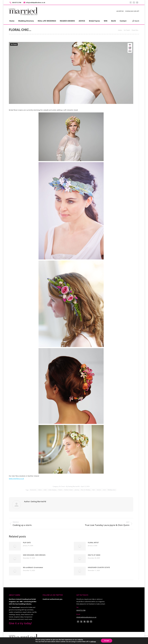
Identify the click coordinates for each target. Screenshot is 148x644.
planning (77, 490)
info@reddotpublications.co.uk (34, 3)
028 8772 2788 (81, 610)
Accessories (33, 490)
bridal (45, 490)
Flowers (60, 490)
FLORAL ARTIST (93, 543)
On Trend (14, 44)
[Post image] (15, 546)
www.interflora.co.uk (16, 479)
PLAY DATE (27, 543)
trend (104, 490)
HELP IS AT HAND (94, 555)
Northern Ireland (68, 490)
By (73, 486)
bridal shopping (52, 490)
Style (94, 490)
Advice (40, 490)
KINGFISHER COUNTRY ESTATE (99, 567)
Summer (99, 490)
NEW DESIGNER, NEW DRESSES (34, 555)
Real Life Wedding (86, 490)
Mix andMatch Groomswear (33, 567)
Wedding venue (112, 490)
